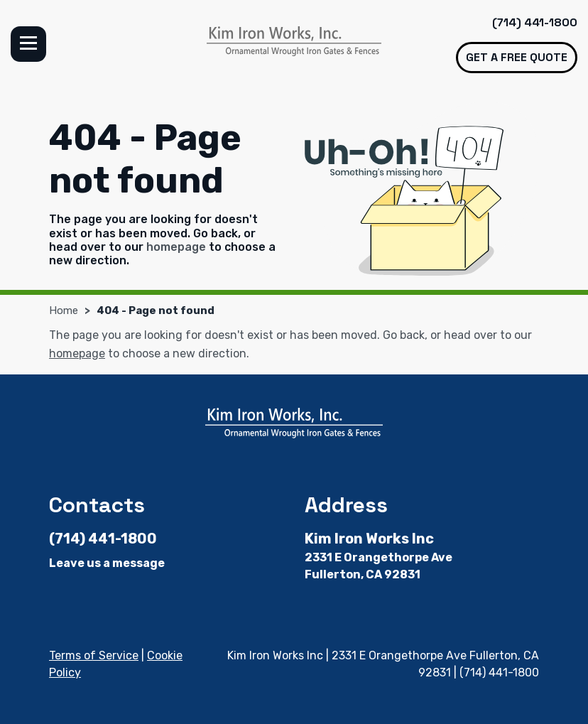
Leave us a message (107, 563)
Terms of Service (94, 655)
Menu (28, 44)
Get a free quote (517, 57)
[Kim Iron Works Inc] (294, 41)
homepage (176, 247)
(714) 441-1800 (535, 22)
